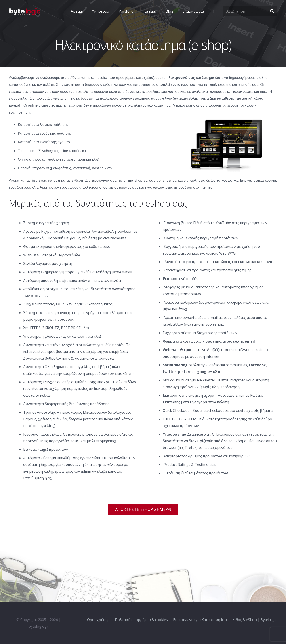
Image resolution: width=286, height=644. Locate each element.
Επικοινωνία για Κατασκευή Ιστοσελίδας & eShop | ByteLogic (225, 620)
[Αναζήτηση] (250, 11)
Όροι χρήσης (98, 620)
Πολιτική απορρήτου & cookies (141, 620)
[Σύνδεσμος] (25, 11)
